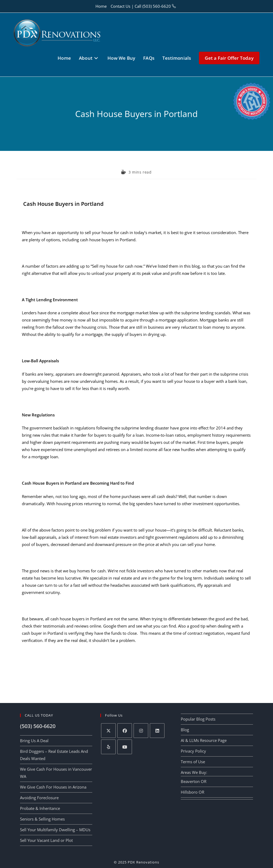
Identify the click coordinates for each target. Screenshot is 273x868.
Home (101, 6)
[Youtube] (125, 747)
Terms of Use (193, 762)
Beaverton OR (194, 781)
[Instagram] (141, 731)
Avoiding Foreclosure (39, 798)
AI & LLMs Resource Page (204, 740)
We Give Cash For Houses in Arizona (53, 787)
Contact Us (121, 6)
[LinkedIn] (157, 731)
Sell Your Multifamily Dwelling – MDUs (55, 830)
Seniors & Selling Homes (42, 819)
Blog (185, 730)
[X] (108, 731)
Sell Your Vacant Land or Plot (46, 840)
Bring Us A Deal (34, 741)
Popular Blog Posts (198, 719)
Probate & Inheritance (40, 808)
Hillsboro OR (192, 792)
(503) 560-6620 (157, 6)
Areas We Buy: (194, 772)
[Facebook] (125, 731)
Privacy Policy (193, 751)
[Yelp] (108, 747)
